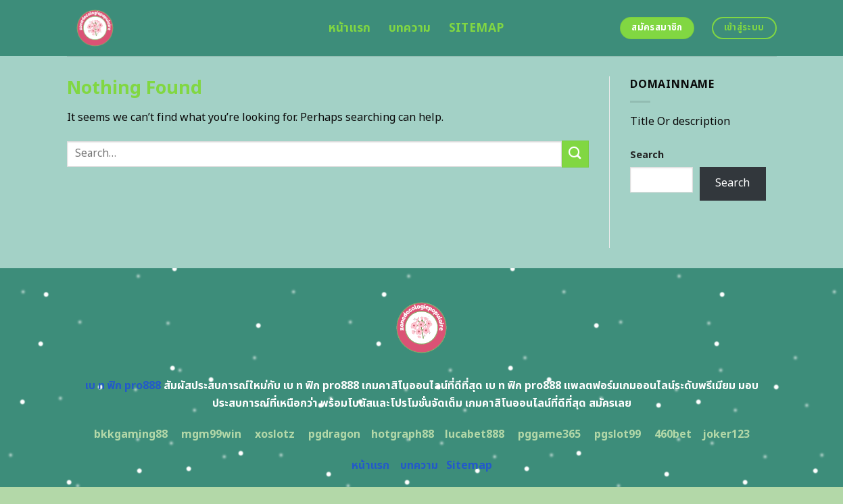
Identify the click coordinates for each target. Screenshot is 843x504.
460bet (673, 434)
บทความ (410, 28)
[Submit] (575, 154)
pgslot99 (618, 434)
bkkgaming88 (131, 434)
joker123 (726, 434)
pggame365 (549, 434)
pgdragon (334, 434)
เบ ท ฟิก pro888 (123, 386)
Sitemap (476, 28)
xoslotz (275, 434)
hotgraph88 (403, 434)
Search (647, 155)
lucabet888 (475, 434)
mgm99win (211, 434)
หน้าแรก (350, 28)
